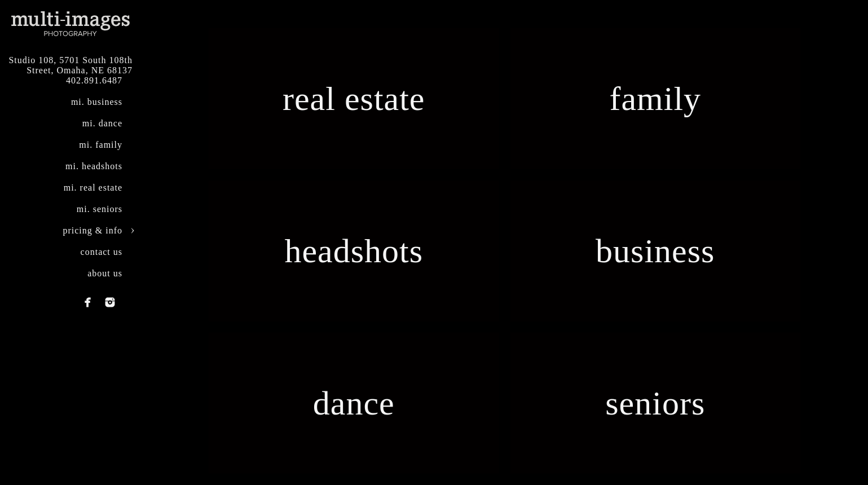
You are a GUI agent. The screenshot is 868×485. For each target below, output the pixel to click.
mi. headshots (94, 166)
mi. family (101, 145)
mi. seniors (100, 209)
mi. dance (102, 123)
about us (105, 273)
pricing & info (92, 230)
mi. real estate (93, 188)
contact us (102, 252)
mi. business (97, 102)
